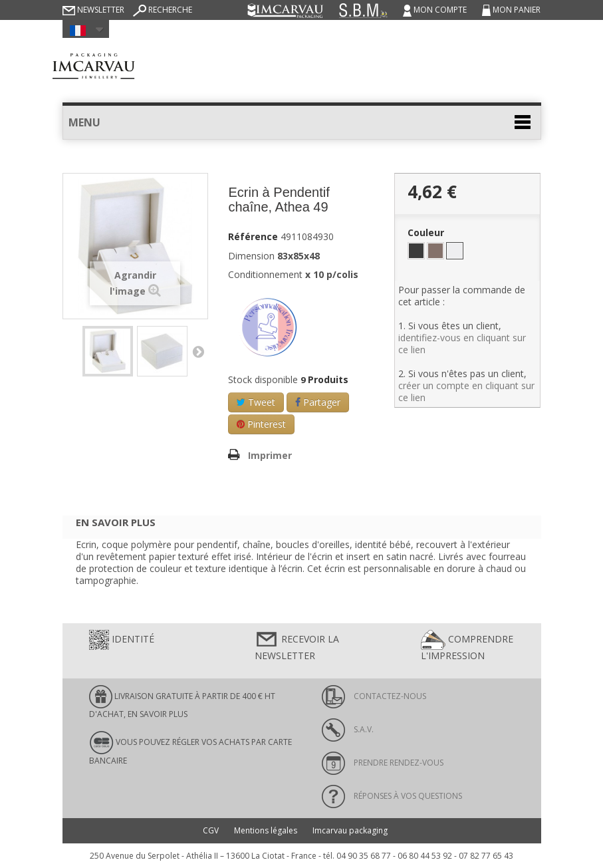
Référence (253, 237)
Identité (122, 640)
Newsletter (93, 10)
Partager (318, 402)
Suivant (198, 351)
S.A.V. (348, 729)
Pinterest (261, 424)
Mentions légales (266, 830)
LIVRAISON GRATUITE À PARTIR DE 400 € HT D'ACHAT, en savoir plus (182, 702)
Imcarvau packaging (350, 830)
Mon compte (436, 10)
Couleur (427, 233)
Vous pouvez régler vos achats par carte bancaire (190, 748)
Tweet (256, 402)
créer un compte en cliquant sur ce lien (466, 391)
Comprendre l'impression (467, 646)
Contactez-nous (374, 696)
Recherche (163, 10)
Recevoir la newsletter (297, 646)
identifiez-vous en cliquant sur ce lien (462, 344)
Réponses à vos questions (392, 796)
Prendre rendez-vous (383, 763)
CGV (211, 830)
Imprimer (270, 455)
